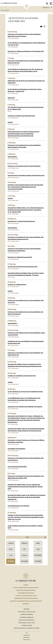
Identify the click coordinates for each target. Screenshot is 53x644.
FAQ (26, 633)
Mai (24, 549)
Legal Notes (27, 635)
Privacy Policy (27, 640)
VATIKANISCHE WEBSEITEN (27, 617)
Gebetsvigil (11, 98)
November (24, 561)
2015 (2, 10)
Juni (38, 549)
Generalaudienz (12, 157)
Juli (11, 555)
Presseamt (27, 609)
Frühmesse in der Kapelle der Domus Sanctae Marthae (24, 166)
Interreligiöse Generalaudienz (17, 449)
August (24, 555)
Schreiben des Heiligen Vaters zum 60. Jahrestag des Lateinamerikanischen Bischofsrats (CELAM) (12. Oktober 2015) (25, 487)
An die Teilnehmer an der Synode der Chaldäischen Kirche (25, 392)
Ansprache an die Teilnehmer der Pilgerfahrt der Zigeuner (25, 407)
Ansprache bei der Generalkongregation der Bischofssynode (26, 175)
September (38, 555)
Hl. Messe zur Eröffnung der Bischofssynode (21, 116)
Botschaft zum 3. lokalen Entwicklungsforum (21, 221)
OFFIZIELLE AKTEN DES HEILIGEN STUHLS (26, 596)
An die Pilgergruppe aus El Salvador (18, 506)
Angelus (10, 122)
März (38, 543)
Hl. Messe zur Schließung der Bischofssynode (22, 376)
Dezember (38, 561)
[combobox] (27, 537)
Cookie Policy (27, 637)
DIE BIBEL (26, 585)
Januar (11, 543)
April (11, 549)
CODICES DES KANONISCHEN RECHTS (26, 590)
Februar (24, 543)
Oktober (6, 10)
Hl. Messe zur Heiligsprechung (17, 285)
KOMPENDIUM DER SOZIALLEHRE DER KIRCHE (26, 598)
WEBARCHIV (26, 604)
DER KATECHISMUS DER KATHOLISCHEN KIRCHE (26, 588)
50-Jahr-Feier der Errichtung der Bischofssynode (23, 267)
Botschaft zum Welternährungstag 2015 (20, 257)
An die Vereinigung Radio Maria (17, 467)
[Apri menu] (51, 4)
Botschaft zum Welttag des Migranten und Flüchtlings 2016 (26, 51)
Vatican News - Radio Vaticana (27, 612)
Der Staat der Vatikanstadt (26, 620)
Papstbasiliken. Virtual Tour (26, 623)
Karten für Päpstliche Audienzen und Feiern (27, 628)
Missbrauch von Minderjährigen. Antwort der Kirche (26, 601)
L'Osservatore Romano (27, 614)
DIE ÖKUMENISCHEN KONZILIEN (26, 593)
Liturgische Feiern (26, 625)
